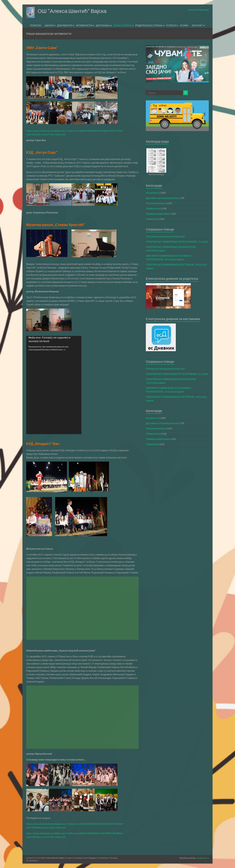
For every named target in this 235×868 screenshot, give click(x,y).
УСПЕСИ (171, 25)
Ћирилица (203, 10)
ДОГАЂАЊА (103, 25)
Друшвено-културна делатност (163, 198)
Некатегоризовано (156, 203)
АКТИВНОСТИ (84, 25)
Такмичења (152, 219)
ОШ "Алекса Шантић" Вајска (72, 11)
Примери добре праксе (158, 214)
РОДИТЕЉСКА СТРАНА (149, 25)
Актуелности (153, 193)
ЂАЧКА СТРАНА (122, 25)
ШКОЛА (49, 25)
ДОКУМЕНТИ (65, 25)
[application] (54, 385)
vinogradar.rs (203, 858)
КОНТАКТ (197, 25)
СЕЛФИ (184, 25)
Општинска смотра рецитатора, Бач (165, 236)
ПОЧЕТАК (36, 25)
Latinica (192, 10)
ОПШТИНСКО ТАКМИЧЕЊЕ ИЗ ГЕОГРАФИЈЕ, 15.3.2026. (177, 242)
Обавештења (153, 208)
